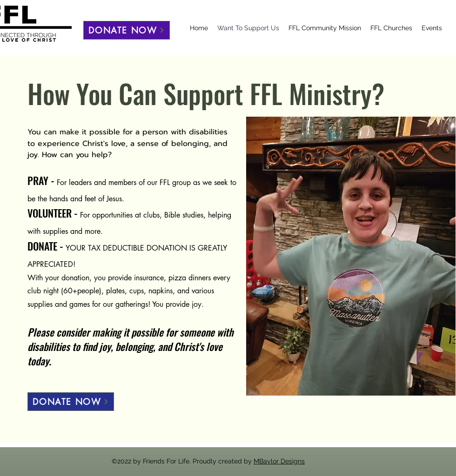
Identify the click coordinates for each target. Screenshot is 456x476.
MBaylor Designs (279, 461)
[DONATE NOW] (127, 30)
